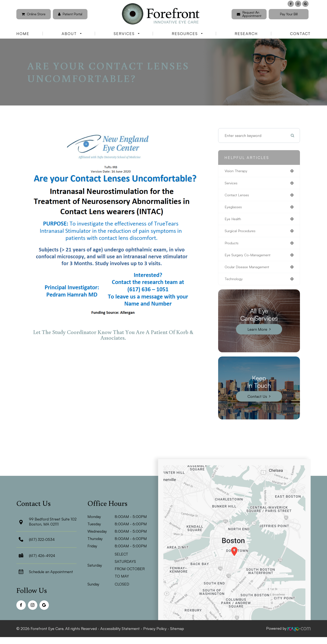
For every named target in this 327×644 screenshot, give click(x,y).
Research (246, 34)
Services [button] (127, 34)
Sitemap (177, 632)
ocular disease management (249, 270)
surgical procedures (242, 233)
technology (235, 282)
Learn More (257, 333)
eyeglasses (234, 208)
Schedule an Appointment (51, 575)
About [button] (72, 34)
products (232, 245)
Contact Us (257, 400)
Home (23, 34)
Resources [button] (187, 34)
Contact (300, 34)
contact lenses (238, 196)
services (232, 183)
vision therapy (237, 171)
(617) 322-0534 (42, 543)
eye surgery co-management (250, 258)
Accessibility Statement (120, 632)
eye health (234, 221)
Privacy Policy (155, 632)
